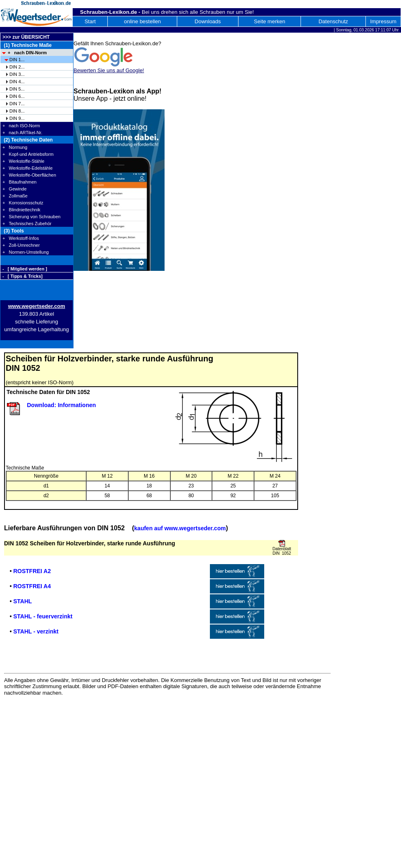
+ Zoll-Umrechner (21, 245)
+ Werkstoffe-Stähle (23, 161)
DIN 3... (17, 74)
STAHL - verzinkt (36, 631)
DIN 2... (17, 67)
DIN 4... (17, 82)
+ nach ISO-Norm (21, 126)
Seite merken (270, 21)
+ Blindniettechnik (21, 210)
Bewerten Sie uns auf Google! (109, 70)
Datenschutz (333, 21)
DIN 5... (17, 89)
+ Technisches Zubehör (27, 224)
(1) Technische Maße (27, 45)
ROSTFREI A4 (32, 586)
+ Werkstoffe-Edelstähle (28, 168)
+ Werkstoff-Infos (21, 238)
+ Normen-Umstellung (26, 252)
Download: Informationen (61, 405)
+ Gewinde (14, 189)
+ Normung (15, 147)
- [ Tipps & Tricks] (22, 276)
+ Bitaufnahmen (19, 182)
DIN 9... (17, 118)
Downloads (208, 21)
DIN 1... (17, 60)
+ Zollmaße (15, 196)
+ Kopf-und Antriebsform (28, 154)
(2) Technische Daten (28, 140)
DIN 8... (17, 111)
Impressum (383, 21)
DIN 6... (17, 96)
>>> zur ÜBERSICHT (26, 37)
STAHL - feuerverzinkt (43, 616)
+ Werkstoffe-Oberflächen (29, 175)
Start (90, 21)
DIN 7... (17, 104)
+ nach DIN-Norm (27, 53)
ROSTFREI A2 (32, 571)
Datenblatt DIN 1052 (282, 551)
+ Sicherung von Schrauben (31, 217)
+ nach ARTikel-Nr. (22, 133)
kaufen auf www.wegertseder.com (180, 528)
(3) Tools (13, 231)
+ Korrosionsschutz (23, 203)
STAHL (22, 601)
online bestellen (143, 21)
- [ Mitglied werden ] (25, 269)
